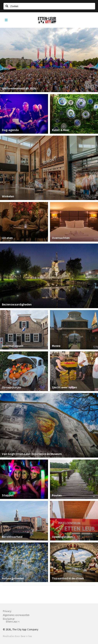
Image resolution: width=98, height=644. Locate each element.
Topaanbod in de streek (68, 578)
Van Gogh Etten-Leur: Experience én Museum (32, 454)
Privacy (7, 611)
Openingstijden (62, 537)
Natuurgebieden (13, 578)
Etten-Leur (13, 622)
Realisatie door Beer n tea (17, 636)
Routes (57, 495)
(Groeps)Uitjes (12, 387)
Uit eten (7, 238)
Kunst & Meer (61, 130)
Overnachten (61, 238)
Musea (56, 346)
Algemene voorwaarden (16, 615)
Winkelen (8, 196)
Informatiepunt (13, 346)
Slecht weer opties (64, 387)
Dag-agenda (10, 130)
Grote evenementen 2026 (19, 88)
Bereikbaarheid (12, 537)
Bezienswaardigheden (17, 304)
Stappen (8, 495)
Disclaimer (9, 619)
